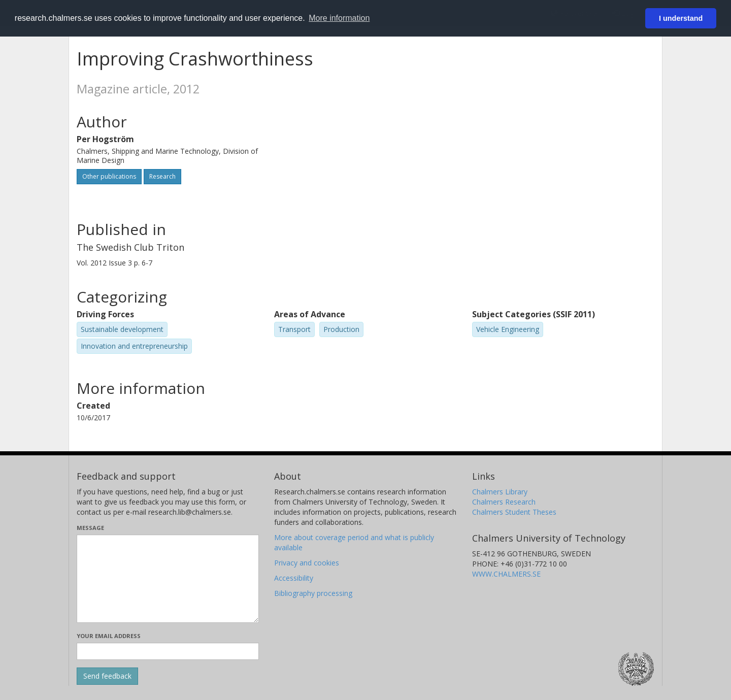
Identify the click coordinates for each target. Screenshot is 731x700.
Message (90, 528)
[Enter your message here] (168, 579)
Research (162, 176)
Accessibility (294, 578)
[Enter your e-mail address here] (168, 651)
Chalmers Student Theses (514, 512)
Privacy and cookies (307, 563)
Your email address (109, 636)
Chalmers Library (500, 492)
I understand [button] (681, 18)
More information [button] (339, 18)
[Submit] (107, 676)
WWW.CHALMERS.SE (506, 574)
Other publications (109, 176)
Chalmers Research (504, 502)
